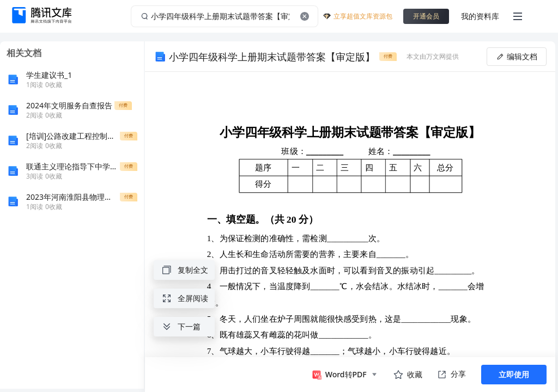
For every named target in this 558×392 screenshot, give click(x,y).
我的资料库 (480, 16)
